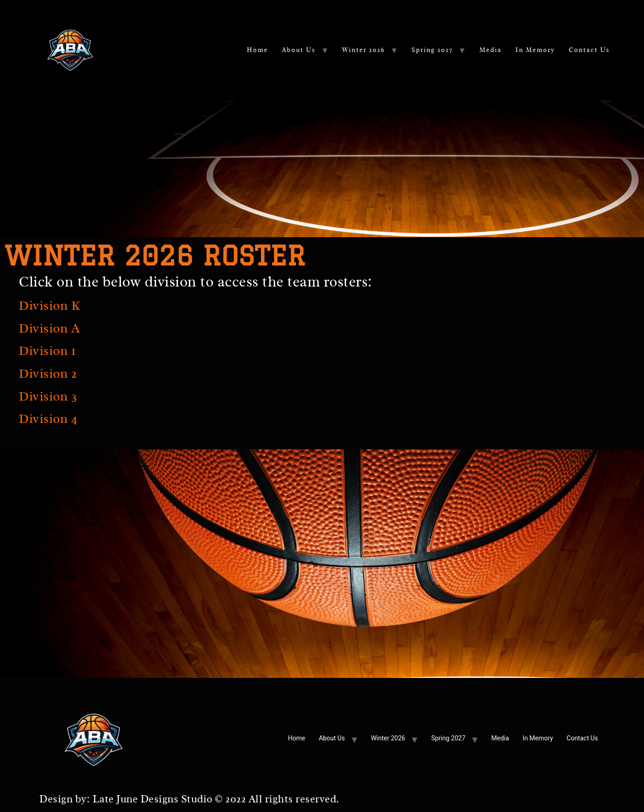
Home (257, 50)
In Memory (535, 50)
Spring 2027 (432, 50)
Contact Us (589, 50)
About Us (299, 50)
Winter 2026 (364, 50)
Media (491, 50)
